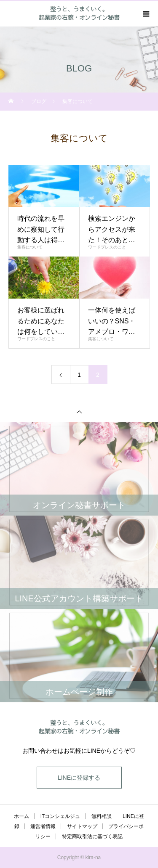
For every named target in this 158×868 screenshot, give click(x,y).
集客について (30, 247)
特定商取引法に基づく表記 (92, 836)
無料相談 (102, 816)
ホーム (21, 816)
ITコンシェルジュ (60, 816)
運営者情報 (43, 826)
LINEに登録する (79, 778)
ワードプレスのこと (107, 247)
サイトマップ (82, 826)
